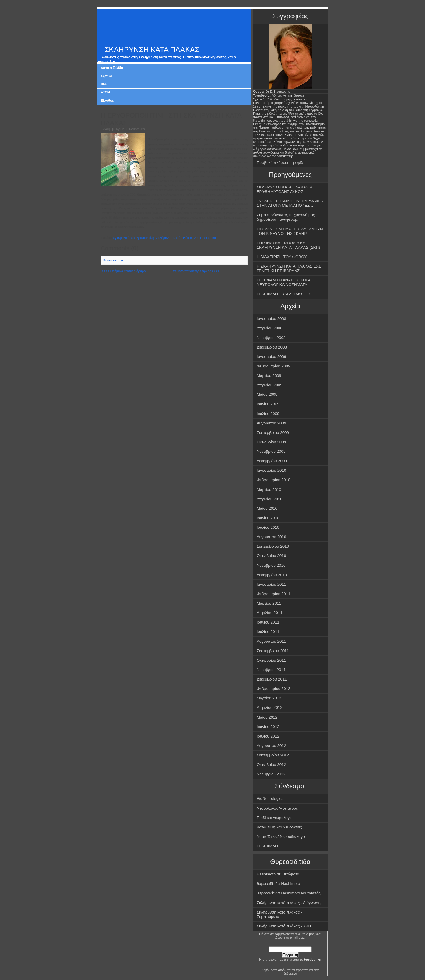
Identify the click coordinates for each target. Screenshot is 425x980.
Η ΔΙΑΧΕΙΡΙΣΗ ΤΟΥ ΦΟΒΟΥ (282, 257)
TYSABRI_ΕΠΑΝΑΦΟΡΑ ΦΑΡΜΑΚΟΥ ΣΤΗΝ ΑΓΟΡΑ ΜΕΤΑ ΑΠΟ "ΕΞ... (290, 203)
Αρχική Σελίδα (112, 68)
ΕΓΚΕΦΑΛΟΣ (269, 846)
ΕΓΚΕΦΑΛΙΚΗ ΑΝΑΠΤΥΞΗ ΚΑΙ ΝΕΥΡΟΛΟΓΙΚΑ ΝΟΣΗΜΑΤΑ (284, 282)
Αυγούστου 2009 (272, 423)
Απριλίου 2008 (270, 328)
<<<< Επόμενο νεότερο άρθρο (123, 271)
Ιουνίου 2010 (268, 518)
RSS (104, 84)
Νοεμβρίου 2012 (271, 774)
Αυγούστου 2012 (272, 746)
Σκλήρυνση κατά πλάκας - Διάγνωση (289, 903)
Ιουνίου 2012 (268, 727)
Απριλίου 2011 (270, 613)
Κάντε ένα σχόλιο (116, 260)
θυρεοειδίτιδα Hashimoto (278, 884)
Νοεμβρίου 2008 (271, 338)
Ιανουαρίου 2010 (272, 470)
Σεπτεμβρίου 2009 (273, 433)
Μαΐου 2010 (267, 508)
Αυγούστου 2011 (272, 641)
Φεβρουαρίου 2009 (274, 366)
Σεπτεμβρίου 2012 (273, 755)
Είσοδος (107, 100)
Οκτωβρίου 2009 (272, 442)
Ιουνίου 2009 (268, 404)
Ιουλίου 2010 (268, 527)
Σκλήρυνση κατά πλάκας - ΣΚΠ (284, 926)
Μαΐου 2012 (267, 717)
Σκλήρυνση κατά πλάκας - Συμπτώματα (279, 914)
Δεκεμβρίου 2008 (272, 347)
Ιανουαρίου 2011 (272, 584)
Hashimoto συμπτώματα (278, 874)
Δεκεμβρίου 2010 (272, 575)
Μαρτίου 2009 (269, 376)
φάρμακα (209, 238)
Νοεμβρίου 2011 (271, 670)
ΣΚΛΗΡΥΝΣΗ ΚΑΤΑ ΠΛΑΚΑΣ (152, 49)
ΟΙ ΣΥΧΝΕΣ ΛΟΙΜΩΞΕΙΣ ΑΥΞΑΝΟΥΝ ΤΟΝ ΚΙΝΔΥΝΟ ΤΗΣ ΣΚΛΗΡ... (290, 231)
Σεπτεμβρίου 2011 (273, 651)
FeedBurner (313, 959)
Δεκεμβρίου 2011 (272, 679)
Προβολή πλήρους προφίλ (280, 163)
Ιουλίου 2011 (268, 632)
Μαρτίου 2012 (269, 698)
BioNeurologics (270, 799)
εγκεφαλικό (121, 238)
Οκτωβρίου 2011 (272, 660)
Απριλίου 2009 (270, 385)
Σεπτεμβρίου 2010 (273, 546)
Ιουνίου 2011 (268, 622)
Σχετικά (106, 76)
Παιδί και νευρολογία (275, 818)
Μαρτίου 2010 (269, 490)
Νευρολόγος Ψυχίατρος (277, 808)
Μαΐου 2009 (267, 394)
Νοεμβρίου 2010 (271, 565)
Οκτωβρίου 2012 (272, 765)
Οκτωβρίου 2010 (272, 556)
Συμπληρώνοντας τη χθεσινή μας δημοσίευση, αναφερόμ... (286, 217)
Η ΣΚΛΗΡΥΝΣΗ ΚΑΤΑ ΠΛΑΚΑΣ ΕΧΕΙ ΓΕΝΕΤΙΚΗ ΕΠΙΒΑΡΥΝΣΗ (290, 268)
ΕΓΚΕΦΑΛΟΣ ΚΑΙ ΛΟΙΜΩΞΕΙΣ (284, 294)
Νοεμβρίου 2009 (271, 451)
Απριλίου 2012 (270, 708)
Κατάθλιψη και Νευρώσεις (279, 827)
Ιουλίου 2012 (268, 736)
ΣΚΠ (197, 238)
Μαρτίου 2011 (269, 603)
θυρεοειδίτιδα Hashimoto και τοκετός (289, 893)
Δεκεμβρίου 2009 (272, 461)
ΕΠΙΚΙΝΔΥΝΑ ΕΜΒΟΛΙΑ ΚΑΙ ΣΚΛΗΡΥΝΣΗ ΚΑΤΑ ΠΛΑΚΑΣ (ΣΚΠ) (288, 245)
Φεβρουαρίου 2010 (274, 480)
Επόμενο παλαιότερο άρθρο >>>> (195, 271)
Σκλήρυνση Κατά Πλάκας (174, 238)
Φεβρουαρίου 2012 (274, 689)
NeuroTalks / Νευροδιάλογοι (281, 837)
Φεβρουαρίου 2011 (274, 594)
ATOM (105, 92)
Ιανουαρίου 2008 (272, 319)
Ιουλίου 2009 (268, 414)
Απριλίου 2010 (270, 499)
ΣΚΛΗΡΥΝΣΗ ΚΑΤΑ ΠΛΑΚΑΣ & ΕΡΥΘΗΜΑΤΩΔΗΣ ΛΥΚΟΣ (285, 189)
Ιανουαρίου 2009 (272, 357)
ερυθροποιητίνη (143, 238)
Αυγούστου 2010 (272, 537)
